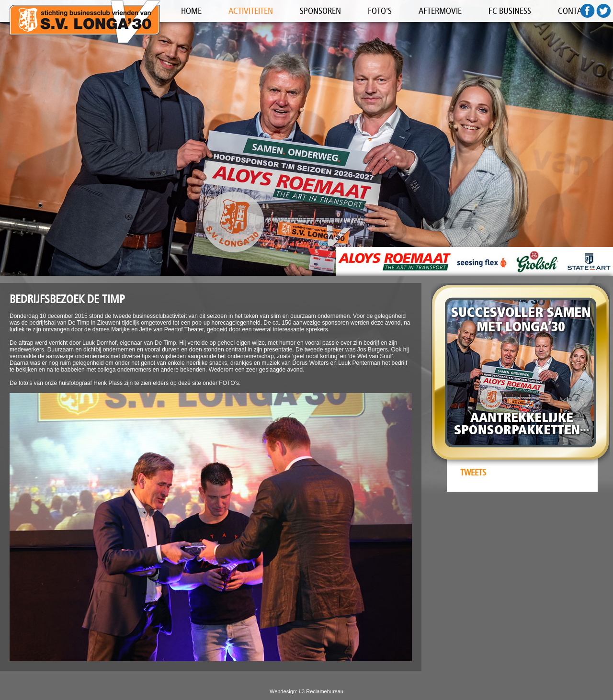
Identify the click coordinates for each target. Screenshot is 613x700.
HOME (191, 11)
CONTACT (574, 11)
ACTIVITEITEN (251, 11)
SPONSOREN (320, 11)
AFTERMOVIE (440, 11)
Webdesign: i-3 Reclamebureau (306, 691)
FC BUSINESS (510, 11)
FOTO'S (380, 11)
